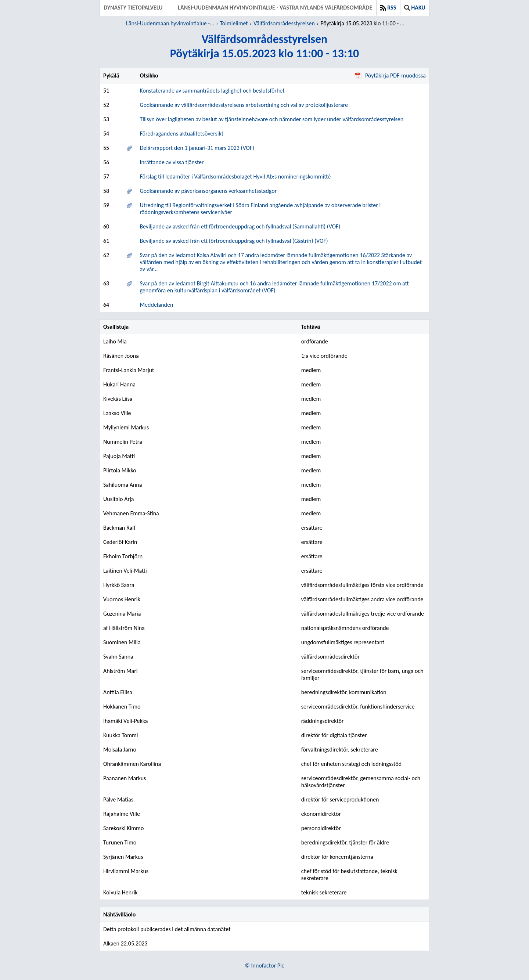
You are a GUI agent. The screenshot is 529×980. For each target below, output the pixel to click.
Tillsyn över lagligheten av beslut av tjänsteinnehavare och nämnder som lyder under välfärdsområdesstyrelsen (271, 119)
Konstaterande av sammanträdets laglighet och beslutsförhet (212, 91)
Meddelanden (156, 305)
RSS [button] (388, 8)
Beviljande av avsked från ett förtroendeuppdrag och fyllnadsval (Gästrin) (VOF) (234, 241)
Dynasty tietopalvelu (133, 8)
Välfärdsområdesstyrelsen (284, 23)
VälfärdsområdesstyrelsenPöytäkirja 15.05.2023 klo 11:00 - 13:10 (265, 46)
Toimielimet (234, 23)
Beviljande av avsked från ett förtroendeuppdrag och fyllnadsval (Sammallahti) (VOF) (240, 226)
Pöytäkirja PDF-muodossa (390, 75)
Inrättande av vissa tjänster (172, 162)
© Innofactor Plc (265, 965)
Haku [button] (415, 8)
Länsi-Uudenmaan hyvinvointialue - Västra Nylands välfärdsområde (275, 8)
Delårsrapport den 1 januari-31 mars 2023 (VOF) (197, 148)
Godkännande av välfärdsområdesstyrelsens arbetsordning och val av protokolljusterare (244, 105)
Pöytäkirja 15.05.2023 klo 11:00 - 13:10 (364, 23)
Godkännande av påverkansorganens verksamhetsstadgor (208, 191)
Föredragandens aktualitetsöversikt (181, 134)
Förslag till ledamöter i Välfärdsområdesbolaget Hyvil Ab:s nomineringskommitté (235, 176)
